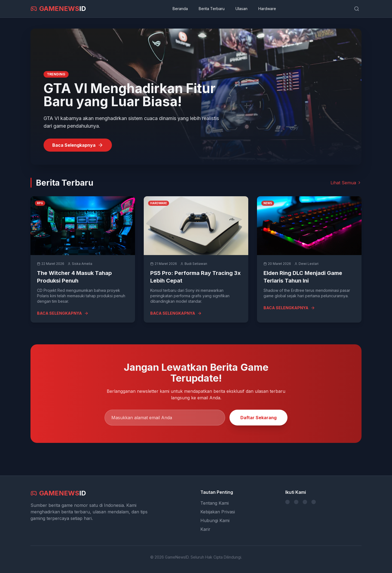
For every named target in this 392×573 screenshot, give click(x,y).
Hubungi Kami (215, 520)
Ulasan (241, 9)
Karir (205, 529)
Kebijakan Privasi (218, 512)
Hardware (267, 9)
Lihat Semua (346, 183)
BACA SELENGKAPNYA (63, 313)
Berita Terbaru (212, 9)
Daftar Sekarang (258, 418)
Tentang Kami (215, 503)
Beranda (180, 9)
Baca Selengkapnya (78, 145)
